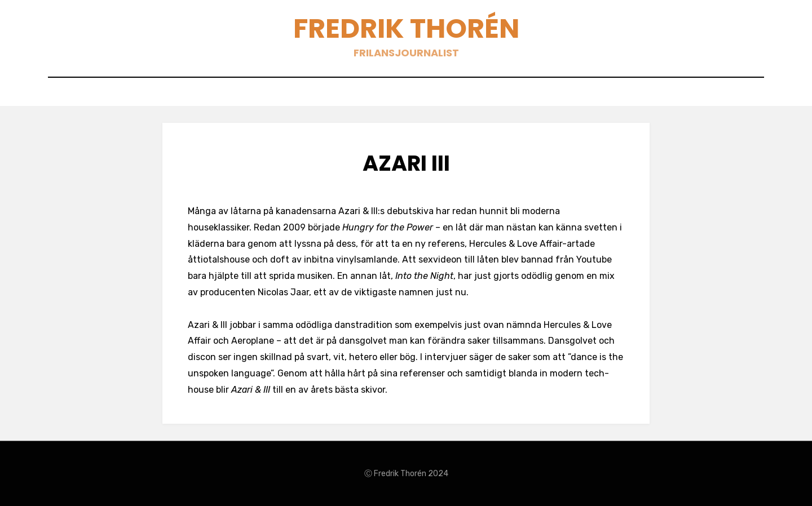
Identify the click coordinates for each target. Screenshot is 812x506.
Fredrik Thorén (406, 28)
